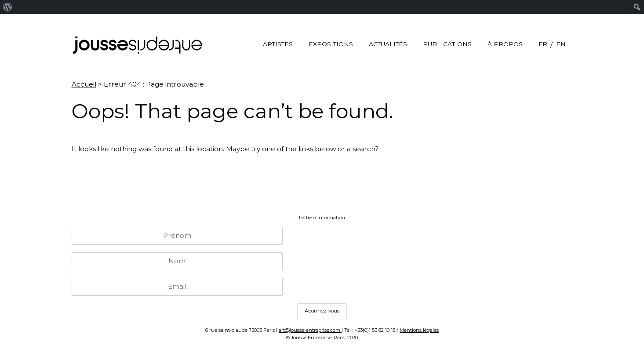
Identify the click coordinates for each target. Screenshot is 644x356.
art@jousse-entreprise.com (310, 330)
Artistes (278, 44)
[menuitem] (8, 7)
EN (561, 44)
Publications (447, 44)
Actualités (388, 44)
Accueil (84, 84)
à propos (505, 44)
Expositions (331, 44)
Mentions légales (419, 330)
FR (543, 44)
